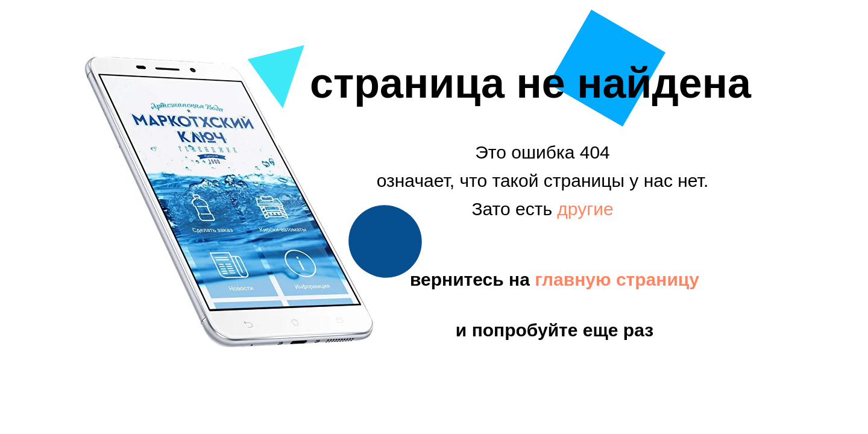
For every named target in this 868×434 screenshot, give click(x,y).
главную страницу (617, 279)
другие (585, 209)
